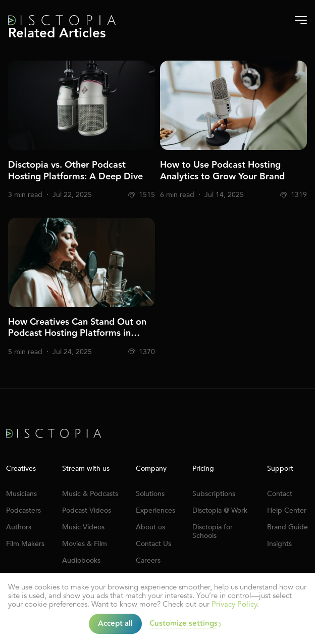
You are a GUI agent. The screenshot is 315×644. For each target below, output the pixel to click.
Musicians (21, 494)
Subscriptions (214, 494)
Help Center (287, 510)
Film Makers (25, 544)
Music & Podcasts (90, 494)
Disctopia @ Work (220, 510)
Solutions (150, 494)
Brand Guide (287, 527)
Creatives (21, 469)
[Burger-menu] (301, 20)
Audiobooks (81, 560)
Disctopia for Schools (213, 531)
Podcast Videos (87, 510)
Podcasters (23, 510)
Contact (280, 494)
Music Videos (83, 527)
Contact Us (153, 544)
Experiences (155, 510)
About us (150, 527)
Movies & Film (85, 544)
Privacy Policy (234, 604)
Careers (148, 560)
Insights (279, 544)
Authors (19, 527)
